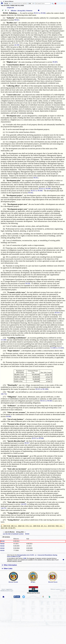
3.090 (25, 558)
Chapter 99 (10, 8)
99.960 (9, 416)
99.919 (57, 313)
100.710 (4, 394)
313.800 (4, 340)
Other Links (8, 569)
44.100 (17, 45)
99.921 (17, 20)
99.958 (28, 283)
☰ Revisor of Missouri (8, 1)
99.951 (36, 178)
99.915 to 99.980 (40, 13)
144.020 (24, 504)
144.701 (4, 508)
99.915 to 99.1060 (42, 389)
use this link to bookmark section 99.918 (16, 534)
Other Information (10, 565)
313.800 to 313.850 (57, 348)
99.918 (2, 541)
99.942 (31, 193)
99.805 (55, 62)
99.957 (27, 443)
